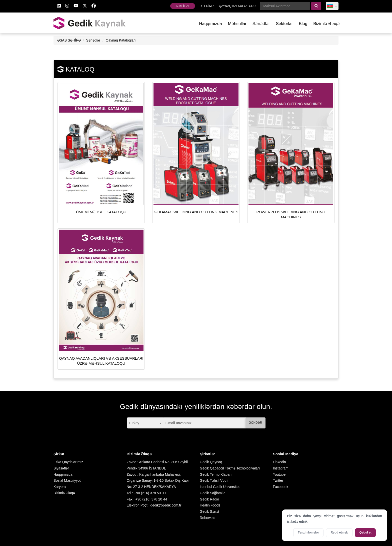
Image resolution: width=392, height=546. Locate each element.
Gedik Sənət (209, 511)
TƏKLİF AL (183, 6)
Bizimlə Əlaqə (326, 24)
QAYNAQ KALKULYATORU (237, 6)
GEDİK (90, 23)
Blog (303, 24)
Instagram (281, 468)
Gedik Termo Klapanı (216, 474)
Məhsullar (237, 24)
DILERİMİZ (207, 6)
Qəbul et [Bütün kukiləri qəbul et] (365, 532)
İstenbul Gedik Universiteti (220, 487)
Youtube (279, 474)
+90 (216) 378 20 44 (151, 499)
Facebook (281, 487)
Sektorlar (284, 24)
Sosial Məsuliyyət (67, 480)
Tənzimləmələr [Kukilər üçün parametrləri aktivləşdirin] (308, 532)
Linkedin (279, 462)
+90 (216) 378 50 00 (150, 493)
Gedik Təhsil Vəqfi (214, 480)
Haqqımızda (210, 24)
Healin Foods (210, 505)
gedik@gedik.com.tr (166, 505)
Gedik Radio (209, 499)
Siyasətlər (61, 468)
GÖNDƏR (255, 423)
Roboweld (207, 518)
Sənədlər (93, 40)
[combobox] (145, 423)
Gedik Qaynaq (211, 462)
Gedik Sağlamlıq (213, 493)
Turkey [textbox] (134, 423)
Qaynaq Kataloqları (121, 40)
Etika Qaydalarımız (68, 462)
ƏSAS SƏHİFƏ (69, 40)
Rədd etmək (339, 532)
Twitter (278, 480)
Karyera (60, 487)
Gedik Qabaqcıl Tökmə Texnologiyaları (230, 468)
